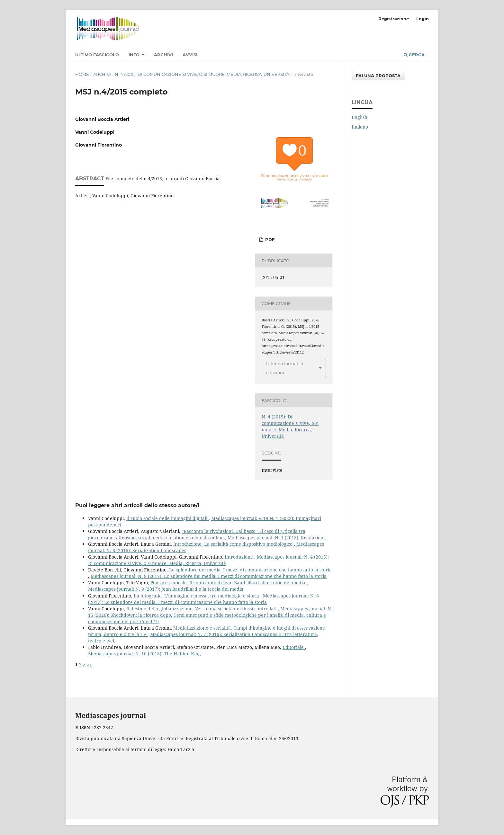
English (360, 117)
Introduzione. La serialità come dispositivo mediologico (234, 544)
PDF (269, 239)
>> (89, 664)
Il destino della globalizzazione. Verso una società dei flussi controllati (202, 609)
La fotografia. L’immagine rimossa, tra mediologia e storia (197, 596)
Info (135, 55)
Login (423, 19)
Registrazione (394, 19)
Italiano (360, 127)
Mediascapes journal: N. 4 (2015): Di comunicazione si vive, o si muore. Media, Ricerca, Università (208, 560)
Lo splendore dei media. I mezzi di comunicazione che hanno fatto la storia (250, 570)
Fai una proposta (378, 76)
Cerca (414, 55)
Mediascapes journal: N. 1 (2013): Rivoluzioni (276, 538)
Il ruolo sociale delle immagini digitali (167, 518)
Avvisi (190, 55)
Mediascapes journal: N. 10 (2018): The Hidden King (144, 654)
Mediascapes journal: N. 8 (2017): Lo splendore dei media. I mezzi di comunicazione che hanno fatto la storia (209, 576)
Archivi (163, 55)
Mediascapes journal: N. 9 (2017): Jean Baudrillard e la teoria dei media (166, 589)
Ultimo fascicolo (97, 55)
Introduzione (239, 557)
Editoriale (294, 647)
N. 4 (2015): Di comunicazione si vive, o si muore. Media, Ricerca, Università (202, 74)
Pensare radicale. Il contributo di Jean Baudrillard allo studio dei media (229, 583)
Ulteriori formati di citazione (285, 368)
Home (82, 74)
